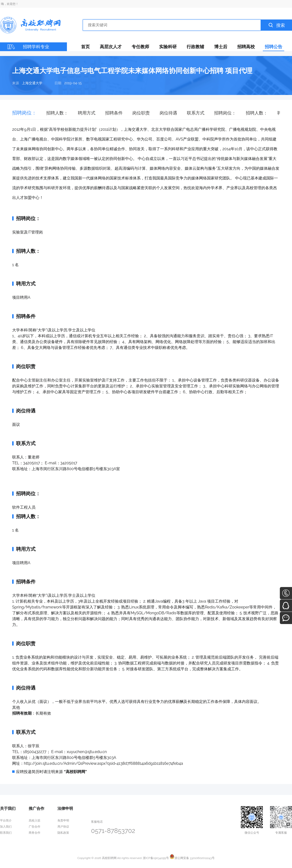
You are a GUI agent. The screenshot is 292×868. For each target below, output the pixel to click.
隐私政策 (63, 833)
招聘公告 (274, 47)
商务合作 (35, 833)
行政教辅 (195, 47)
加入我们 (6, 827)
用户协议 (63, 827)
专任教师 (140, 47)
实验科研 (168, 47)
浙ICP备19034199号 (156, 858)
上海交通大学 (32, 83)
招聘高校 (246, 47)
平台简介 (6, 821)
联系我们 (6, 833)
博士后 (221, 47)
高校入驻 (35, 821)
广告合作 (35, 827)
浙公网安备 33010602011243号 (192, 858)
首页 (85, 47)
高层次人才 (111, 47)
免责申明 (63, 821)
